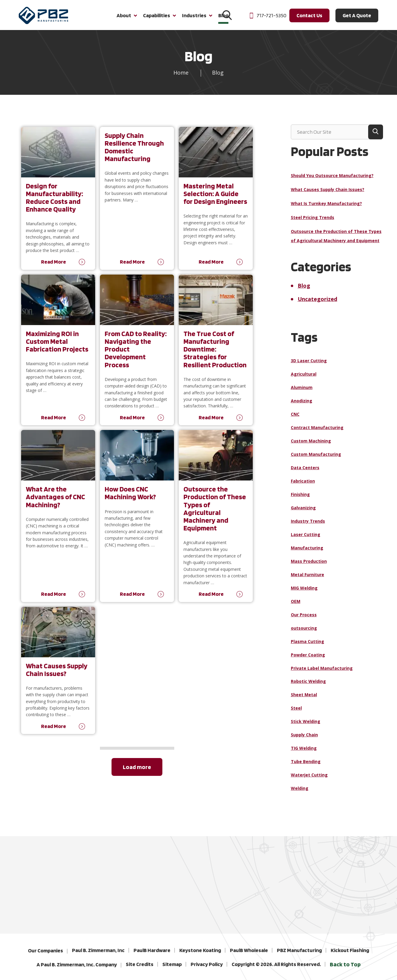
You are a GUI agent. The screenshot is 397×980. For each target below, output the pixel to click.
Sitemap (172, 964)
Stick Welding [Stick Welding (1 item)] (306, 725)
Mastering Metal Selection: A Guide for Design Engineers (215, 197)
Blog (304, 289)
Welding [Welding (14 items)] (300, 792)
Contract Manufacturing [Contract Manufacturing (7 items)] (317, 431)
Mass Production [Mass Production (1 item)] (309, 565)
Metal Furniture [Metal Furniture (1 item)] (307, 578)
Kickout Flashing (350, 950)
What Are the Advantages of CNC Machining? (55, 501)
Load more (137, 771)
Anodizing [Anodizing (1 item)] (302, 405)
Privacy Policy (207, 964)
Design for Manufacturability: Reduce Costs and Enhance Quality (54, 201)
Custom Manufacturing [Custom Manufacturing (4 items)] (316, 458)
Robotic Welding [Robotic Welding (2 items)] (308, 685)
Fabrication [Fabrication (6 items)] (303, 485)
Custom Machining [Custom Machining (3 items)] (311, 445)
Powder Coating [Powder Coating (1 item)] (308, 659)
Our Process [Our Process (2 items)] (304, 619)
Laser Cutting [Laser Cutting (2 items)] (306, 538)
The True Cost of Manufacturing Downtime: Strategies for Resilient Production (215, 353)
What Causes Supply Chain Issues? (57, 673)
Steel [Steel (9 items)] (296, 712)
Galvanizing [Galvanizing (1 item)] (303, 512)
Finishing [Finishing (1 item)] (300, 498)
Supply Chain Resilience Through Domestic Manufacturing (134, 151)
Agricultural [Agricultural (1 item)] (304, 378)
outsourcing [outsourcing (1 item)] (304, 632)
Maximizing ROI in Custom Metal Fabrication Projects (57, 345)
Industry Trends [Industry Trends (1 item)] (308, 525)
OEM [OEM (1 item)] (296, 605)
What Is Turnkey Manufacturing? (326, 207)
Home (181, 76)
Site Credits (140, 964)
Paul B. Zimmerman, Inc (98, 950)
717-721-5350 (267, 18)
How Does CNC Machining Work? (130, 497)
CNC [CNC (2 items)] (295, 418)
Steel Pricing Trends (313, 221)
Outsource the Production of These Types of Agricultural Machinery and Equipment (215, 513)
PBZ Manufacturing (299, 950)
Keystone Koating (200, 950)
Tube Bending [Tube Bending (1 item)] (306, 766)
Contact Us (309, 18)
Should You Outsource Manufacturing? (332, 179)
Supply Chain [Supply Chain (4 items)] (304, 739)
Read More (54, 266)
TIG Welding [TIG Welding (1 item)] (304, 752)
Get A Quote (357, 18)
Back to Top (345, 964)
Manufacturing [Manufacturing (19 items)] (307, 552)
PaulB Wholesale (249, 950)
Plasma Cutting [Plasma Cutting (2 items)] (307, 645)
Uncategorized (317, 303)
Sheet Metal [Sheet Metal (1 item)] (304, 699)
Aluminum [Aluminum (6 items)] (302, 391)
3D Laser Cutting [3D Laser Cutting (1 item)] (309, 364)
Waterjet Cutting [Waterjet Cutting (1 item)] (309, 779)
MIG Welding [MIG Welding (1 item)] (304, 592)
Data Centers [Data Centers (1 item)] (305, 471)
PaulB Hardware (152, 950)
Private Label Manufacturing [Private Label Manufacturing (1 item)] (322, 672)
